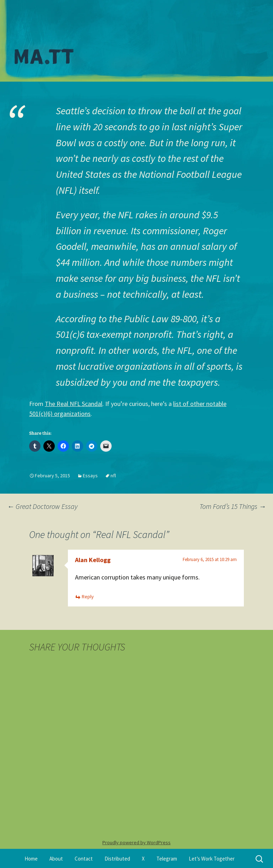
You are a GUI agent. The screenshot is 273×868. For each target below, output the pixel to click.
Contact (84, 859)
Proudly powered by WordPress (136, 842)
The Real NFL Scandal (74, 404)
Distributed (117, 859)
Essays (90, 476)
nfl (113, 476)
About (56, 859)
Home (31, 859)
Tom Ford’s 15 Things (233, 506)
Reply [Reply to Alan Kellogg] (88, 597)
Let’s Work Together (212, 859)
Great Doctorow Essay (42, 506)
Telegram (167, 859)
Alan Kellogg (93, 560)
